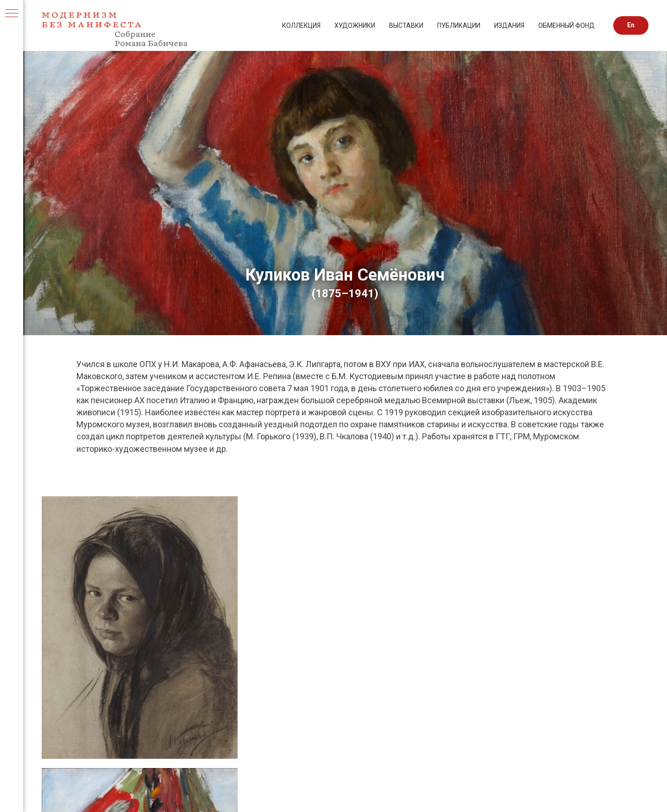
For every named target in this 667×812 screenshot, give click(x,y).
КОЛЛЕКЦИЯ (301, 25)
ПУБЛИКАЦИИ (459, 25)
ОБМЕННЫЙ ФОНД (566, 25)
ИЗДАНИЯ (509, 25)
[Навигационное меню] (12, 14)
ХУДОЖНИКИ (355, 25)
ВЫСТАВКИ (406, 25)
